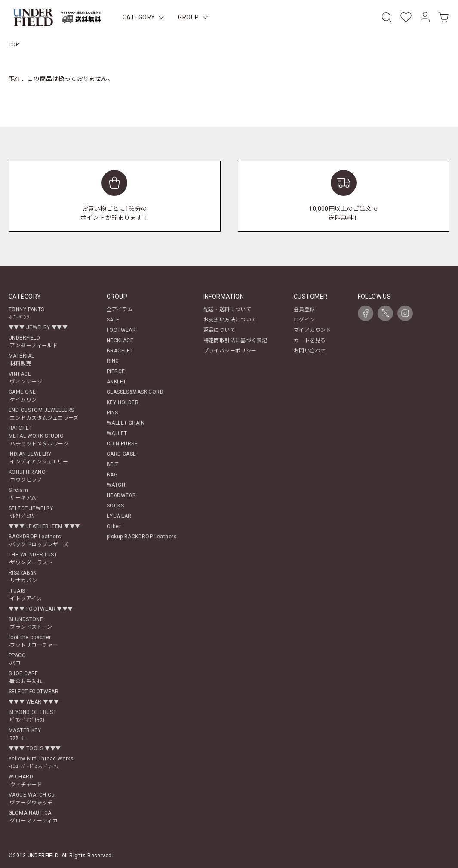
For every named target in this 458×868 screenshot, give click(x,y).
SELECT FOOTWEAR (34, 692)
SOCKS (115, 506)
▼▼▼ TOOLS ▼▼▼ (35, 748)
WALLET (117, 433)
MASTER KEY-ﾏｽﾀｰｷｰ (25, 734)
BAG (112, 475)
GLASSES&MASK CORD (135, 392)
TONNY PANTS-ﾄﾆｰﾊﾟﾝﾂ (26, 313)
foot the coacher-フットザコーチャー (33, 641)
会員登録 (304, 309)
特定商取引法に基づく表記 (235, 340)
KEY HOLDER (123, 402)
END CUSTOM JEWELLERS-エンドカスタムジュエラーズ (44, 414)
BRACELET (120, 351)
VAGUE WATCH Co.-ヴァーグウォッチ (32, 799)
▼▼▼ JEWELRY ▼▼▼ (38, 327)
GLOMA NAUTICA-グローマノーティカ (33, 817)
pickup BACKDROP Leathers (142, 537)
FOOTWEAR (121, 330)
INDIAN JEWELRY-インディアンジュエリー (38, 458)
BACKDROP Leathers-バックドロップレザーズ (38, 541)
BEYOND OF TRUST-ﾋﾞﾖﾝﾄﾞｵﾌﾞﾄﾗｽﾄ (32, 716)
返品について (220, 330)
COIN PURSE (122, 444)
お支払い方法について (230, 320)
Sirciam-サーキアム (23, 494)
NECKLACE (120, 340)
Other (114, 526)
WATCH (116, 485)
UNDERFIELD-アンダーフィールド (33, 342)
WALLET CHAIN (126, 423)
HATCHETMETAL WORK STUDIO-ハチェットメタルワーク (39, 436)
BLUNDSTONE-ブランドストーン (31, 623)
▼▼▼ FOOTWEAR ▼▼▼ (41, 609)
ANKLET (117, 382)
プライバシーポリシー (230, 351)
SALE (113, 320)
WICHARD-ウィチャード (25, 781)
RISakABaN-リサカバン (23, 577)
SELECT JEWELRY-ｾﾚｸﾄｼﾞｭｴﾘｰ (31, 512)
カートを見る (310, 340)
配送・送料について (227, 309)
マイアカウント (312, 330)
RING (113, 361)
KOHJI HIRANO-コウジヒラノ (27, 476)
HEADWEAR (121, 495)
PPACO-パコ (17, 659)
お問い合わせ (310, 351)
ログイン (304, 320)
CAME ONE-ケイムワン (23, 396)
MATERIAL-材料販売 (21, 360)
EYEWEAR (119, 516)
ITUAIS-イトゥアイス (25, 595)
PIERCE (116, 371)
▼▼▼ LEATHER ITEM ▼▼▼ (44, 526)
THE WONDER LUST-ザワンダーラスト (33, 559)
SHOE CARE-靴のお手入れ (25, 677)
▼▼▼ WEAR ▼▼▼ (34, 702)
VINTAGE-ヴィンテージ (25, 378)
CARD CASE (121, 454)
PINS (112, 413)
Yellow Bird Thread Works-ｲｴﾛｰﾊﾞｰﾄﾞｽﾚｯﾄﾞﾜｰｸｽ (41, 763)
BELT (113, 464)
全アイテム (120, 309)
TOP (14, 45)
